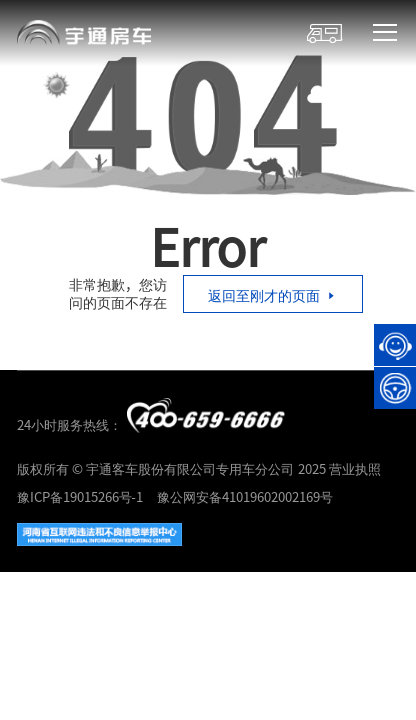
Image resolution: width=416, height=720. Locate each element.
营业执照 (355, 468)
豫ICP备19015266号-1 (80, 496)
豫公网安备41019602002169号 (245, 496)
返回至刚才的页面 (273, 295)
